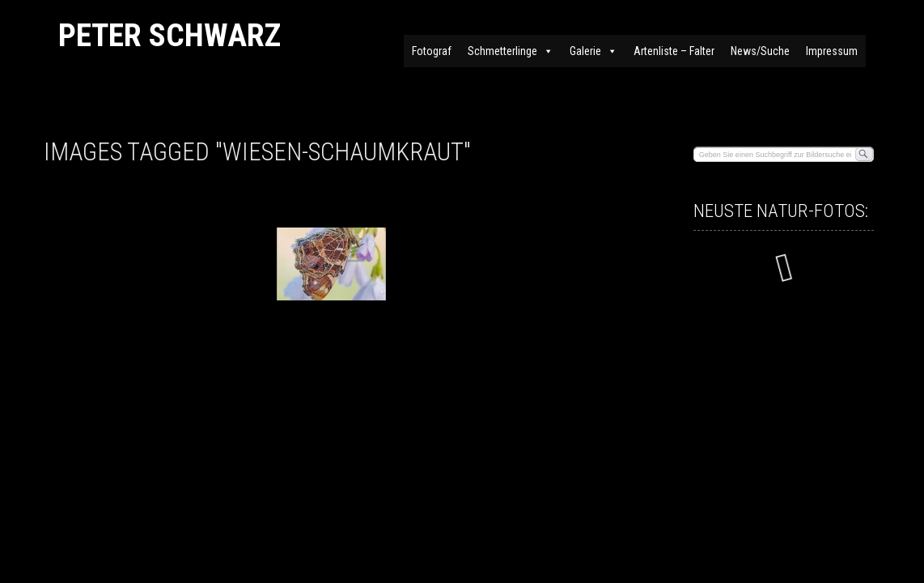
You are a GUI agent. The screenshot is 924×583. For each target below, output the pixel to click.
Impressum (832, 51)
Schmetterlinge (511, 51)
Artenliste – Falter (674, 51)
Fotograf (432, 51)
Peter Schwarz (170, 35)
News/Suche (760, 51)
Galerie (593, 51)
